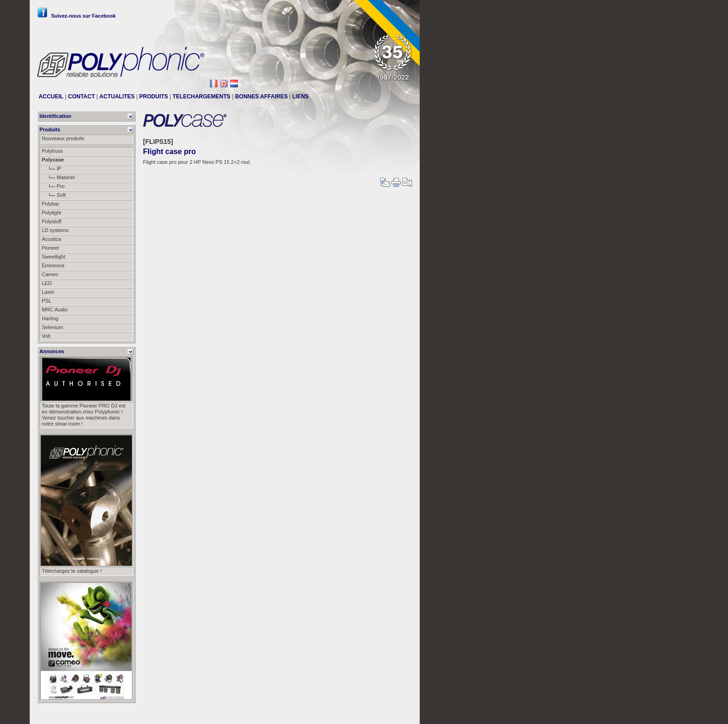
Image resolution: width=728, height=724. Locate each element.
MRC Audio (55, 310)
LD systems (55, 230)
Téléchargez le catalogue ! (72, 571)
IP (52, 168)
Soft (54, 195)
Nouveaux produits (63, 138)
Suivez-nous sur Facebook (76, 16)
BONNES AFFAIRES (261, 97)
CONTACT (81, 97)
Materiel (58, 177)
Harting (50, 318)
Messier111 (399, 713)
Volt (46, 336)
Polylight (52, 213)
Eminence (53, 265)
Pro (53, 186)
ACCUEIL (51, 97)
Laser (48, 292)
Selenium (52, 327)
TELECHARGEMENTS (202, 97)
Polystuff (52, 221)
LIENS (301, 97)
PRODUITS (154, 97)
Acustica (52, 239)
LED (47, 283)
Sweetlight (54, 257)
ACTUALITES (117, 97)
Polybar (50, 204)
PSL (47, 301)
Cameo (50, 274)
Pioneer (51, 248)
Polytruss (52, 151)
